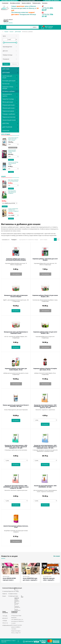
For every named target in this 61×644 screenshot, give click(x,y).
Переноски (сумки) (8, 111)
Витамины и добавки (8, 91)
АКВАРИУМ (6, 131)
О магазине (5, 3)
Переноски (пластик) (9, 117)
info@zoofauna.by (7, 625)
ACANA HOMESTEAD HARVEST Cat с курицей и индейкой (13, 210)
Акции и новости (26, 3)
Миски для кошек (8, 102)
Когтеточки (6, 84)
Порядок (14, 240)
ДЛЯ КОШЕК (18, 32)
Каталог (12, 32)
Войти (6, 21)
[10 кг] (13, 144)
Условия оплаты (13, 594)
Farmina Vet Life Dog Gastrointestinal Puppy (13, 163)
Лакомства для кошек (9, 120)
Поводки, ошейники (9, 114)
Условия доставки (13, 596)
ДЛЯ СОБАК (6, 69)
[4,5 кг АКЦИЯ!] (13, 215)
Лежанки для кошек (8, 108)
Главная (6, 32)
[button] (10, 36)
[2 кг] (13, 169)
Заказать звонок (8, 23)
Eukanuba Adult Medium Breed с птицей (12, 151)
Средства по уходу (8, 99)
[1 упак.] (45, 420)
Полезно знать (36, 3)
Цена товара (44, 240)
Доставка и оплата (15, 3)
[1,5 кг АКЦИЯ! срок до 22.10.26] (10, 203)
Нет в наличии (13, 148)
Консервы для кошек (9, 81)
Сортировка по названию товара (28, 240)
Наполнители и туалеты (7, 95)
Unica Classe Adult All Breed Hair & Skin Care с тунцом (13, 139)
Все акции (57, 556)
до (10, 39)
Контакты (45, 3)
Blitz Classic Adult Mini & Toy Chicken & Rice (13, 180)
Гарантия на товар (14, 591)
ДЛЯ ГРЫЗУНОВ (7, 127)
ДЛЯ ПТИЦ (6, 123)
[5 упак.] (45, 460)
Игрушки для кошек (8, 105)
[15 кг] (13, 157)
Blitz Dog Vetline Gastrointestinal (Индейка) (12, 192)
